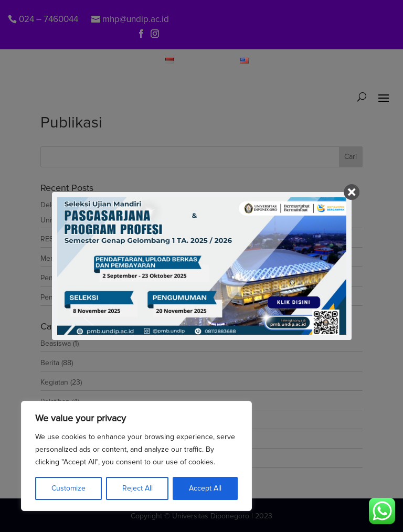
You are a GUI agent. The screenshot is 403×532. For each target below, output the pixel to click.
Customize (68, 488)
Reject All (137, 488)
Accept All (205, 488)
